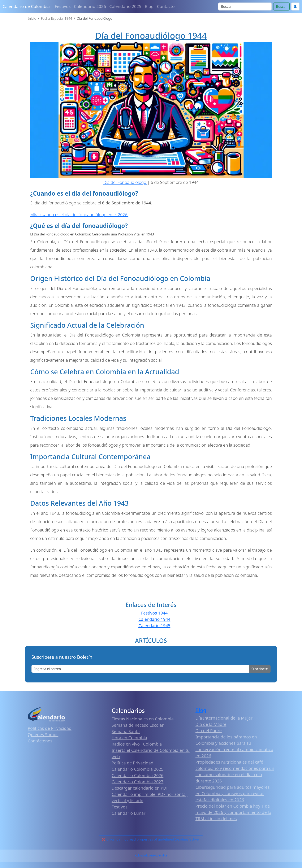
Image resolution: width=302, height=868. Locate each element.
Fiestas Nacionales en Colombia (143, 719)
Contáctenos (40, 741)
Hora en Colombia (129, 738)
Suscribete (260, 669)
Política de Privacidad (132, 763)
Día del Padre (209, 731)
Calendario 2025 (125, 6)
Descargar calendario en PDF (140, 788)
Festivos (63, 6)
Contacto (166, 6)
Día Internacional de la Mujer (224, 718)
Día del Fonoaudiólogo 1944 (151, 36)
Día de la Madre (211, 724)
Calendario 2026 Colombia (151, 856)
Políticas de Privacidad (50, 728)
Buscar (281, 6)
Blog (149, 6)
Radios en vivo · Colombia (137, 744)
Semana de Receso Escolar (138, 725)
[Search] (245, 6)
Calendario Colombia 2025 (137, 769)
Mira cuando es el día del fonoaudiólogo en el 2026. (79, 215)
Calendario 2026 (90, 6)
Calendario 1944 (154, 619)
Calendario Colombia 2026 (137, 775)
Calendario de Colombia (26, 6)
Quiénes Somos (43, 735)
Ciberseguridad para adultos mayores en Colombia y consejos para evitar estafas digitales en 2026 (232, 793)
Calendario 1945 (154, 626)
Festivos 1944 (154, 613)
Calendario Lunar (129, 813)
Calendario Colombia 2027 (137, 782)
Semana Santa (126, 731)
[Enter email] (140, 669)
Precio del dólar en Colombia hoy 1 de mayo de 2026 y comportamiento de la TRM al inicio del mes (233, 812)
